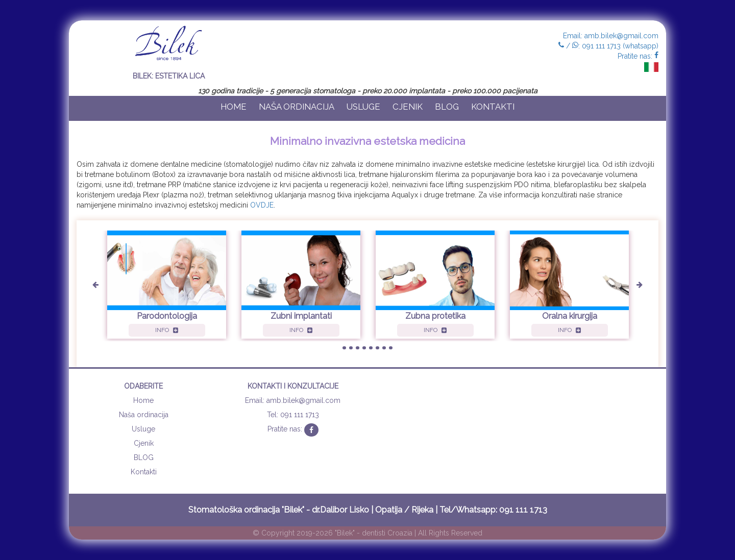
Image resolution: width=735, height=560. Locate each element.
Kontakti (493, 107)
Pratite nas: (638, 56)
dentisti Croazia (387, 533)
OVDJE (262, 205)
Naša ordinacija (297, 107)
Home (234, 107)
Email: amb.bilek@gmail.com (611, 36)
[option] (167, 286)
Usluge (363, 107)
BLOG (447, 107)
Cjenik (408, 107)
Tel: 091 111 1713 (293, 415)
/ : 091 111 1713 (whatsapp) (608, 46)
